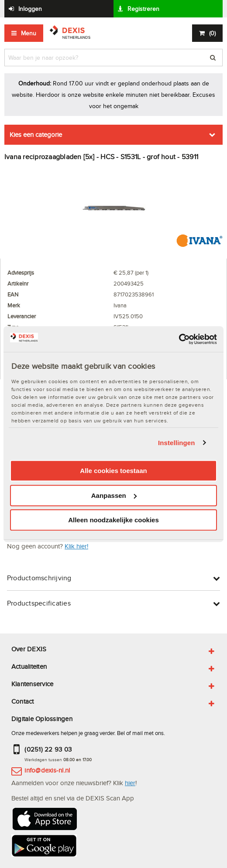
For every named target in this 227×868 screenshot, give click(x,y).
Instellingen (177, 443)
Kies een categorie (36, 134)
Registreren (143, 9)
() (212, 33)
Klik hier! (76, 546)
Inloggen (30, 9)
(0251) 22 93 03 (48, 749)
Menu (29, 33)
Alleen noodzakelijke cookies (113, 520)
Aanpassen (114, 495)
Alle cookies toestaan (113, 471)
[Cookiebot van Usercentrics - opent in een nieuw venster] (179, 339)
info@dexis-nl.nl (47, 770)
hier (130, 783)
